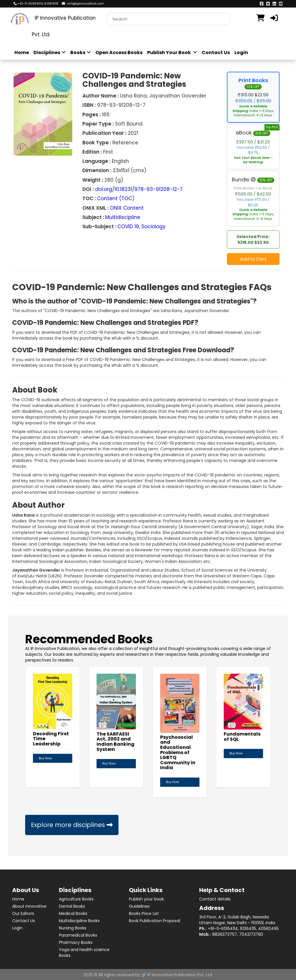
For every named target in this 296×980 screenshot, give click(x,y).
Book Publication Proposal (155, 920)
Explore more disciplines (72, 825)
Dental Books (72, 906)
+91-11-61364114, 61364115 (36, 3)
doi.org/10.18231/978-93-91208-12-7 (139, 189)
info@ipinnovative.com (83, 3)
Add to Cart (253, 259)
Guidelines (139, 906)
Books (81, 53)
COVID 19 (128, 226)
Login (241, 53)
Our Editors (23, 913)
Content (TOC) (116, 198)
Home (22, 53)
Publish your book (146, 898)
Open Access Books (119, 53)
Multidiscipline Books (79, 920)
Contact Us (216, 53)
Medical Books (73, 913)
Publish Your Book (172, 53)
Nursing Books (73, 927)
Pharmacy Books (76, 942)
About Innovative (29, 906)
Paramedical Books (78, 935)
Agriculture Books (76, 898)
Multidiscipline (123, 217)
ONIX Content (127, 208)
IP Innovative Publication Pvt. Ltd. (180, 974)
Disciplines (50, 53)
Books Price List (144, 913)
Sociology (153, 226)
